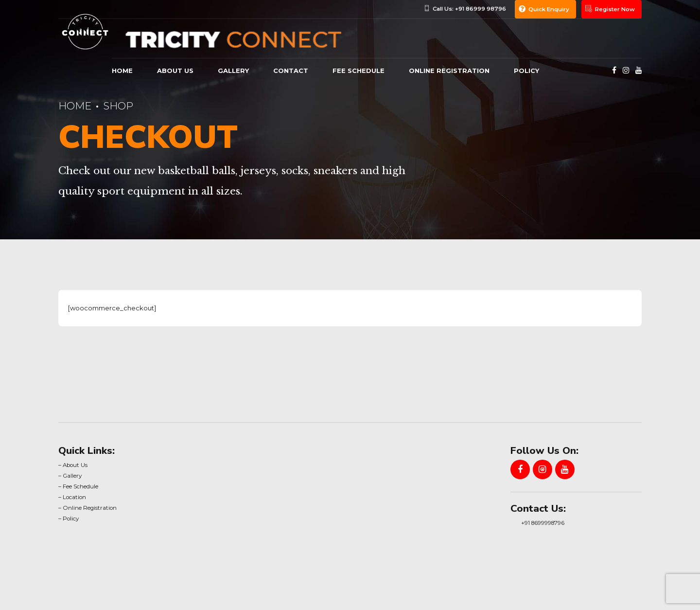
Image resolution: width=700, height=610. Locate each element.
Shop (118, 106)
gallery (233, 71)
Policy (526, 71)
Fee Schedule (359, 71)
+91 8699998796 (543, 523)
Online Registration (449, 71)
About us (175, 71)
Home (122, 71)
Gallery (72, 476)
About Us (75, 465)
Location (74, 497)
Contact (291, 71)
